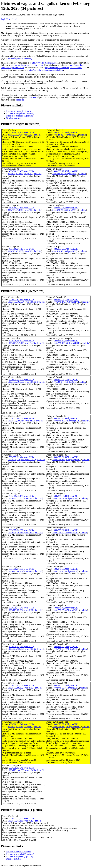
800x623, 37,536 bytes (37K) (65, 382)
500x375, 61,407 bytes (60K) (66, 457)
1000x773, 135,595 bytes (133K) (22, 649)
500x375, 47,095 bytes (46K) (66, 418)
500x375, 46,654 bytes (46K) (21, 418)
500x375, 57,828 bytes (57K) (66, 724)
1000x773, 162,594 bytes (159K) (22, 302)
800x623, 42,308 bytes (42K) (65, 174)
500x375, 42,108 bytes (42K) (66, 647)
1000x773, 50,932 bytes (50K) (21, 532)
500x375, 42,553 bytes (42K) (21, 685)
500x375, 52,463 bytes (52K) (21, 647)
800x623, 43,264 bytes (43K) (65, 251)
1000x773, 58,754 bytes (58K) (65, 532)
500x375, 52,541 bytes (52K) (21, 768)
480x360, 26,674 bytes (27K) (66, 249)
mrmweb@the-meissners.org (20, 58)
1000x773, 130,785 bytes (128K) (22, 460)
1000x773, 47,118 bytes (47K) (21, 821)
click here (32, 97)
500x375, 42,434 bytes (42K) (66, 608)
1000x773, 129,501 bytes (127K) (66, 343)
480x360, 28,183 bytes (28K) (21, 132)
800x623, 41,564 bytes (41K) (20, 174)
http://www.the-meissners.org (44, 63)
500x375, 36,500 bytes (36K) (21, 569)
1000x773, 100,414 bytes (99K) (21, 421)
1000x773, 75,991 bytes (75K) (65, 571)
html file (38, 135)
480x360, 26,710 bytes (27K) (66, 380)
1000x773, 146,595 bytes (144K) (66, 302)
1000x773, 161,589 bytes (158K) (22, 382)
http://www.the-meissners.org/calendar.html (64, 68)
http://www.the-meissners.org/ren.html (27, 65)
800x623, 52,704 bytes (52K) (20, 135)
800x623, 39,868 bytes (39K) (65, 210)
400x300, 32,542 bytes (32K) (21, 724)
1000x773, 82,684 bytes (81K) (21, 610)
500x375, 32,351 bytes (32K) (66, 530)
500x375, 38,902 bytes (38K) (66, 569)
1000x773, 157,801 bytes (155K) (66, 727)
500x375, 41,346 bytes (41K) (21, 608)
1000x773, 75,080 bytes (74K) (21, 498)
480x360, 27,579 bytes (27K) (66, 171)
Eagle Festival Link (9, 19)
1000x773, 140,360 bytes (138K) (22, 770)
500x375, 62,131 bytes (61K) (21, 299)
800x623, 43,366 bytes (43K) (20, 251)
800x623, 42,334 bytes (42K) (65, 135)
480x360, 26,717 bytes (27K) (21, 249)
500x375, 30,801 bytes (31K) (66, 496)
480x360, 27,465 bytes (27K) (21, 171)
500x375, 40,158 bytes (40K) (21, 496)
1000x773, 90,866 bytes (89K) (65, 688)
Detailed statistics (14, 118)
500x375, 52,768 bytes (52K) (66, 341)
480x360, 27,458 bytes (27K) (66, 132)
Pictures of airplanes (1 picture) (20, 116)
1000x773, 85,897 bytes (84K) (65, 610)
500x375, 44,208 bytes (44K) (66, 685)
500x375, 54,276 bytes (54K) (21, 380)
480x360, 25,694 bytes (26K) (66, 208)
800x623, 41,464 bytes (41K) (20, 210)
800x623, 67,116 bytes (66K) (20, 727)
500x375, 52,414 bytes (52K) (21, 457)
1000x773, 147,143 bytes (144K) (22, 343)
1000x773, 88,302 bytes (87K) (21, 688)
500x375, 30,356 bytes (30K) (21, 530)
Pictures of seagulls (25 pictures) (20, 113)
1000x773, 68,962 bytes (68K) (21, 571)
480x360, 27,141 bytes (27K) (21, 208)
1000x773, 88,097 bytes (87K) (65, 649)
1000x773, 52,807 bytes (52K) (65, 498)
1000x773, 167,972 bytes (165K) (66, 460)
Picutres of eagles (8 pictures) (19, 111)
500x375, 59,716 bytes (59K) (66, 299)
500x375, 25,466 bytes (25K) (21, 818)
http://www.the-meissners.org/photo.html (46, 70)
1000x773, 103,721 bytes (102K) (66, 421)
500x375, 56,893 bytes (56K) (21, 341)
